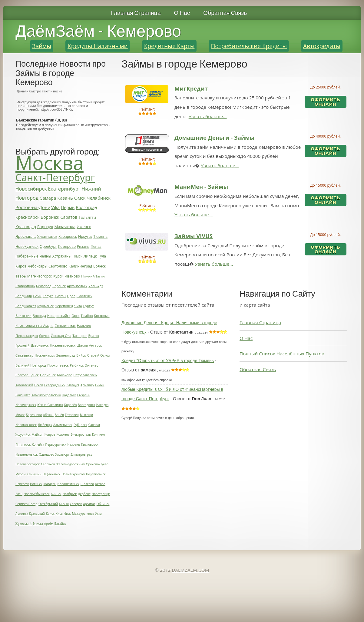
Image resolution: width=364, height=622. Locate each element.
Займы (42, 46)
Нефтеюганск (96, 474)
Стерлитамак (65, 326)
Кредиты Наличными (98, 46)
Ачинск (56, 494)
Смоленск (84, 296)
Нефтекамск (51, 474)
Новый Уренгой (73, 474)
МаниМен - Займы (201, 186)
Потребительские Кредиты (249, 46)
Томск (77, 256)
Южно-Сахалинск (50, 405)
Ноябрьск (70, 494)
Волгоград (86, 207)
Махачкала (65, 227)
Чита (78, 306)
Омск (80, 198)
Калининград (80, 266)
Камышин (34, 474)
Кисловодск (90, 444)
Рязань (83, 246)
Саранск (59, 286)
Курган (60, 296)
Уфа (55, 207)
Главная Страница (136, 13)
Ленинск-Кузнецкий (30, 514)
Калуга (48, 296)
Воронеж (50, 217)
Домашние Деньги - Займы (214, 137)
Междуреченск (83, 514)
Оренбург (48, 246)
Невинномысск (27, 454)
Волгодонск (86, 405)
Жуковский (23, 524)
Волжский (23, 316)
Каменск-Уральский (46, 395)
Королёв (70, 405)
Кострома (102, 316)
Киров (21, 266)
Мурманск (45, 306)
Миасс (20, 415)
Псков (39, 385)
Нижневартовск (63, 345)
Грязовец (72, 415)
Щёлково (87, 484)
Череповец (64, 306)
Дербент (84, 494)
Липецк (90, 256)
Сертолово (58, 266)
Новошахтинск (68, 484)
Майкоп (38, 434)
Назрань (74, 444)
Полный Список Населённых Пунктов (282, 354)
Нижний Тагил (93, 276)
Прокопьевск (58, 365)
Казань (65, 198)
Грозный (23, 345)
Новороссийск (59, 316)
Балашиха (23, 395)
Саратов (69, 217)
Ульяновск (47, 236)
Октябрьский (48, 504)
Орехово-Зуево (97, 464)
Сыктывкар (25, 355)
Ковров (50, 434)
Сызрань (84, 395)
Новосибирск (31, 189)
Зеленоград (66, 355)
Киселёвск (63, 514)
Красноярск (27, 217)
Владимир (24, 296)
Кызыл (64, 504)
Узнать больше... (208, 116)
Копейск (38, 444)
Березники (34, 415)
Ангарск (95, 345)
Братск (94, 336)
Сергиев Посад (26, 504)
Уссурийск (23, 434)
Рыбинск (77, 365)
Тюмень (100, 236)
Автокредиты (322, 46)
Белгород (44, 286)
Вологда (39, 316)
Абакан (48, 415)
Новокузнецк (27, 246)
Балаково (65, 375)
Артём (48, 524)
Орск (75, 316)
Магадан (50, 484)
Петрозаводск (27, 336)
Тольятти (88, 217)
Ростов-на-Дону (33, 207)
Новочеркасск (26, 405)
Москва (50, 163)
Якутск (44, 336)
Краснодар (26, 227)
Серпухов (48, 464)
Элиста (38, 524)
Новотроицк (101, 494)
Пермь (68, 207)
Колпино (99, 434)
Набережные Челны (33, 256)
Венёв (59, 415)
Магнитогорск (40, 276)
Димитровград (81, 454)
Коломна (63, 434)
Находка (103, 405)
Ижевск (84, 227)
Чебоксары (37, 266)
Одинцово (47, 454)
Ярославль (26, 236)
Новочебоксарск (28, 464)
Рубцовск (80, 425)
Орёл (71, 296)
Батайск (60, 524)
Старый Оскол (99, 355)
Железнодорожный (71, 464)
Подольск (69, 395)
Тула (102, 256)
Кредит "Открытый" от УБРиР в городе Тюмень (168, 361)
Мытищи (86, 415)
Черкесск (22, 484)
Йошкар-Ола (61, 336)
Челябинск (99, 198)
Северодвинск (55, 385)
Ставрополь (25, 286)
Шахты (82, 345)
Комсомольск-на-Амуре (34, 326)
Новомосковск (26, 425)
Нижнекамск (45, 355)
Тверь (21, 276)
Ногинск (36, 484)
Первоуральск (56, 444)
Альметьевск (63, 425)
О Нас (182, 13)
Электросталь (81, 434)
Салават (94, 425)
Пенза (96, 246)
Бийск (81, 355)
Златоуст (73, 385)
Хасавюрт (63, 454)
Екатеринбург (64, 189)
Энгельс (92, 365)
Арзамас (89, 504)
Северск (76, 504)
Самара (48, 198)
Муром (20, 474)
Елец (19, 494)
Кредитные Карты (169, 46)
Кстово (100, 484)
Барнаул (45, 227)
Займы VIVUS (194, 236)
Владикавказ (26, 306)
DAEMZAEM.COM (190, 570)
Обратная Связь (225, 13)
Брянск (99, 266)
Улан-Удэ (96, 286)
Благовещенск (27, 375)
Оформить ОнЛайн (325, 102)
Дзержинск (40, 345)
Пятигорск (23, 444)
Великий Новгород (31, 365)
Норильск (48, 375)
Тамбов (87, 316)
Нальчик (84, 326)
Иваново (72, 276)
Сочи (37, 296)
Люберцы (45, 425)
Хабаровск (68, 236)
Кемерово (67, 246)
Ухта (98, 514)
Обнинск (103, 504)
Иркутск (85, 236)
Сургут (89, 306)
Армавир (87, 385)
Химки (99, 385)
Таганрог (80, 336)
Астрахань (62, 256)
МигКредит (191, 88)
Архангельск (77, 286)
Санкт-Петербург (55, 177)
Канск (50, 514)
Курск (58, 276)
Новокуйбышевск (37, 494)
